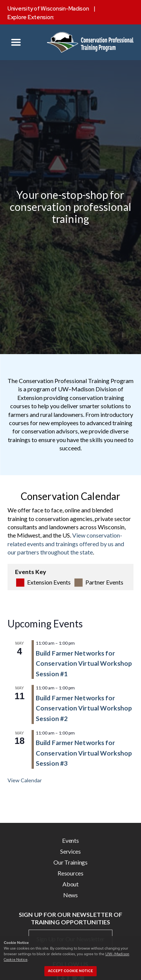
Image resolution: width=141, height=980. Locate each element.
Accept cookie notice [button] (71, 971)
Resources (70, 873)
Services (70, 851)
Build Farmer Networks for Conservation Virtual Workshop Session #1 (84, 663)
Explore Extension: (31, 17)
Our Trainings (70, 862)
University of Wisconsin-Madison (48, 9)
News (70, 895)
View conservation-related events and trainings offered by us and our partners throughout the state (66, 544)
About (70, 884)
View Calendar (25, 780)
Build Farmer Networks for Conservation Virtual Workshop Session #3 (84, 753)
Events (70, 840)
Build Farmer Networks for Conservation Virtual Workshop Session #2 (84, 708)
